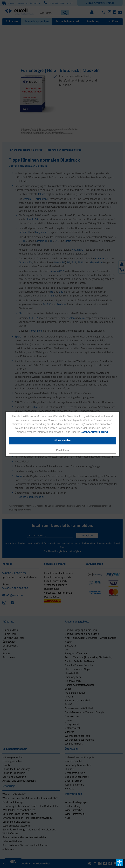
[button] (62, 450)
